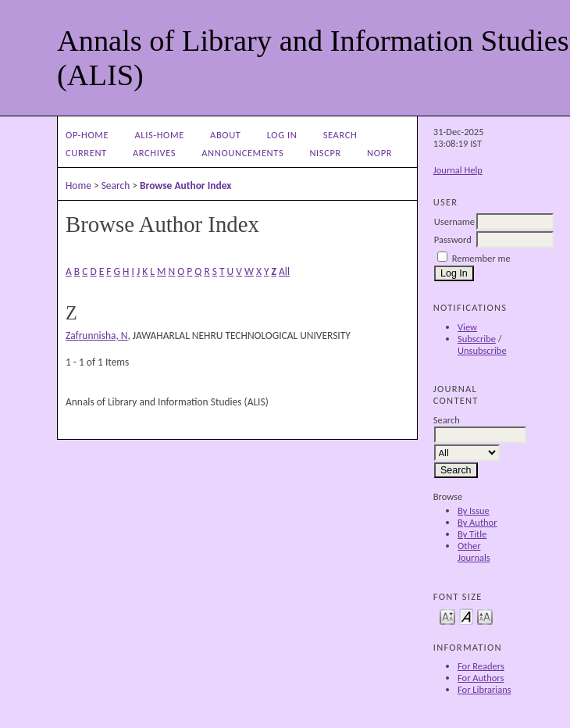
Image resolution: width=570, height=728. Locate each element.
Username (454, 221)
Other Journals (474, 551)
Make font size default (466, 616)
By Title (472, 534)
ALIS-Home (159, 135)
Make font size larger (485, 616)
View (467, 327)
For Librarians (484, 689)
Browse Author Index (185, 186)
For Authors (481, 678)
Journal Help (458, 170)
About (225, 135)
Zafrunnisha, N (96, 335)
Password (453, 239)
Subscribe (477, 339)
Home (78, 186)
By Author (477, 522)
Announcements (242, 153)
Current (86, 153)
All (284, 271)
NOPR (379, 153)
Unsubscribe (482, 350)
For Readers (481, 666)
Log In (282, 135)
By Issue (474, 510)
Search (340, 135)
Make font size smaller (447, 616)
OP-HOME (87, 135)
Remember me (481, 258)
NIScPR (325, 153)
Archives (154, 153)
